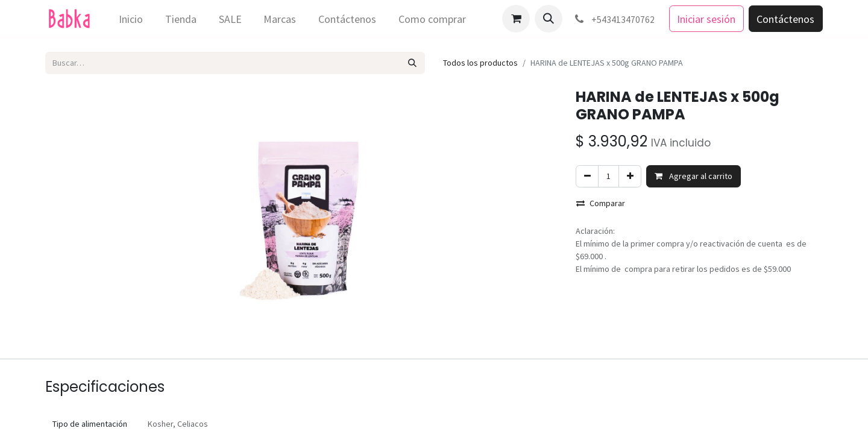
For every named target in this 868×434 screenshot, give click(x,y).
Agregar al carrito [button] (693, 176)
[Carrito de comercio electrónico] (516, 19)
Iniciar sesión (706, 19)
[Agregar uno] (630, 176)
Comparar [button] (601, 203)
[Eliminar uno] (587, 176)
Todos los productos (480, 63)
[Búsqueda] (413, 63)
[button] (549, 19)
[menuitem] (131, 19)
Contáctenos (785, 19)
